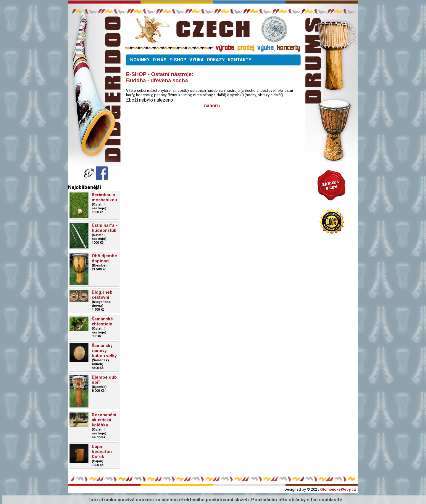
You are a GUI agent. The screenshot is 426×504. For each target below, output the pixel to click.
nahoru (212, 106)
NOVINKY (140, 60)
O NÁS (160, 60)
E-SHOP (178, 60)
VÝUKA (197, 60)
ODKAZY (216, 60)
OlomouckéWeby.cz (338, 489)
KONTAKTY (240, 60)
